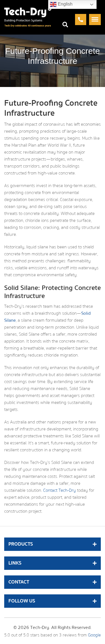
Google (94, 635)
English (61, 4)
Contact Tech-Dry (60, 490)
